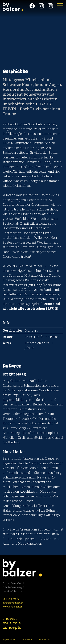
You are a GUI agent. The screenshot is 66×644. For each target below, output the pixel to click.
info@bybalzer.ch (13, 603)
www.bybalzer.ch (13, 607)
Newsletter (44, 640)
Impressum (9, 640)
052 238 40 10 (11, 599)
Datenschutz (26, 640)
